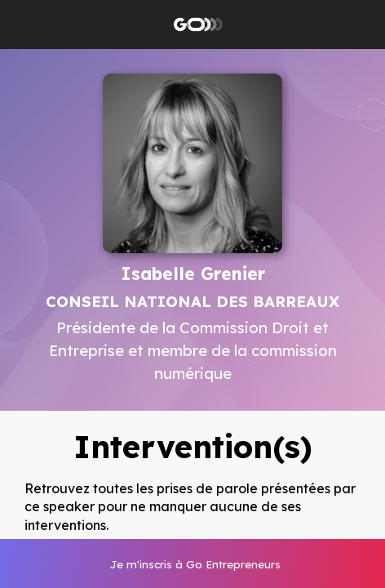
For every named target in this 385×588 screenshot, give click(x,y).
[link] (194, 563)
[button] (24, 24)
